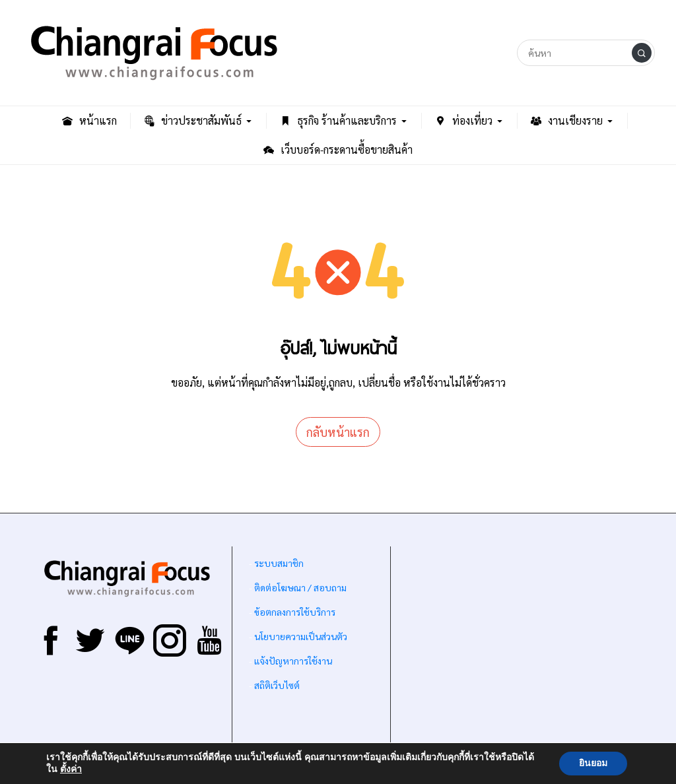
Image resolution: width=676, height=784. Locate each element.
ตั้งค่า (71, 769)
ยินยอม (593, 763)
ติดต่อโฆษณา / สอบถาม (300, 587)
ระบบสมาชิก (279, 563)
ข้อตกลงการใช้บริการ (295, 612)
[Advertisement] (523, 649)
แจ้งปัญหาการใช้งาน (292, 661)
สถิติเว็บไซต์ (277, 685)
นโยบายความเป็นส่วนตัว (301, 636)
